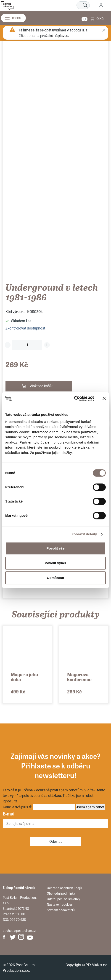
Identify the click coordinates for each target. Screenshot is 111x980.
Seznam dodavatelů (61, 910)
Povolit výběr (55, 563)
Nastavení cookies (60, 904)
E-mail (9, 814)
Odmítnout (55, 578)
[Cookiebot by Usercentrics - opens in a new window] (74, 399)
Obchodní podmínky (61, 893)
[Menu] (13, 18)
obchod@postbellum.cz (19, 930)
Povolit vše (55, 548)
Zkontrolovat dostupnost (25, 328)
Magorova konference (79, 677)
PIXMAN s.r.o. (97, 965)
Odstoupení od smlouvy (63, 899)
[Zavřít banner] (104, 399)
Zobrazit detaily (84, 534)
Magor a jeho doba (24, 677)
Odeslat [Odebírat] (55, 841)
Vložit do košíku (42, 386)
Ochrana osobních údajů (64, 888)
